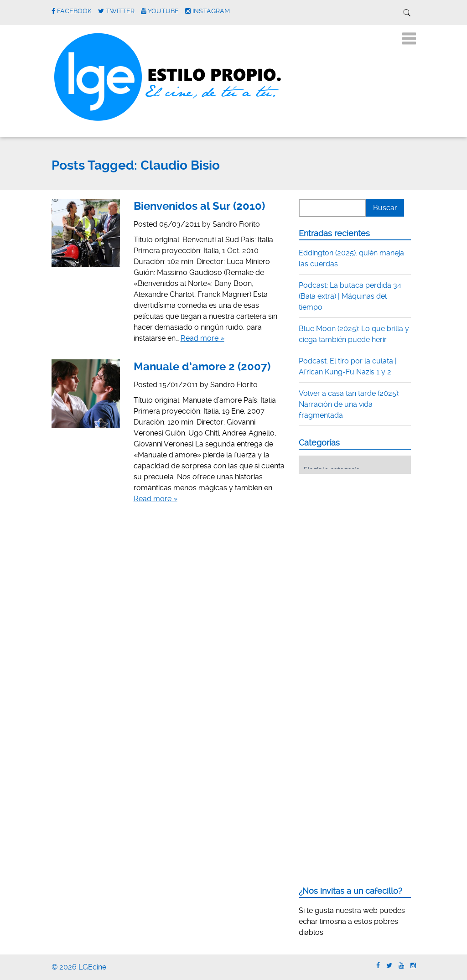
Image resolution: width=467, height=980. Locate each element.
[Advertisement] (367, 537)
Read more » (202, 338)
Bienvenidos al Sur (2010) (199, 206)
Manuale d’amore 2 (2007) (202, 367)
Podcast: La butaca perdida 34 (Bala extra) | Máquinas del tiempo (350, 296)
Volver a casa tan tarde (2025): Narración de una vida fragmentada (349, 404)
